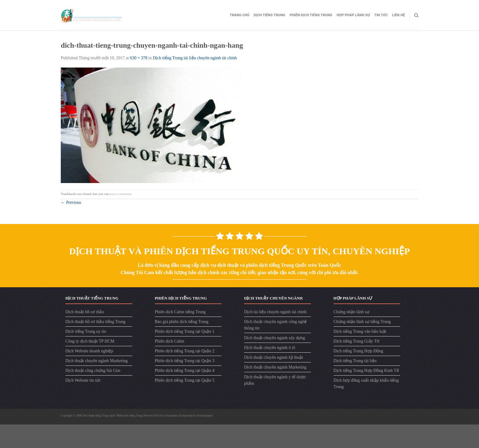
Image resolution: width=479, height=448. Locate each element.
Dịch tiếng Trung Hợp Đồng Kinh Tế (366, 371)
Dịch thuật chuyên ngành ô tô (270, 348)
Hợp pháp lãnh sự (353, 15)
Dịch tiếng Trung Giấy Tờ (357, 341)
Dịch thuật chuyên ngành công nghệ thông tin (275, 325)
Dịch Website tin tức (83, 380)
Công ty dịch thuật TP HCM (90, 341)
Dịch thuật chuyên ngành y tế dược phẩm (275, 380)
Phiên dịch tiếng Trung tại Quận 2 (185, 351)
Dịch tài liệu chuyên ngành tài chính (275, 312)
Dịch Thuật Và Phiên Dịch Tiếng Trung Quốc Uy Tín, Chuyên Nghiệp (239, 251)
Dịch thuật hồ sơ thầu (85, 312)
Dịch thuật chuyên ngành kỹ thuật (274, 357)
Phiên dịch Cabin (170, 341)
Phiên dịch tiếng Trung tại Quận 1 (185, 331)
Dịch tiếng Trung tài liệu (355, 361)
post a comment (121, 194)
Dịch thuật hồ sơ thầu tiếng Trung (95, 322)
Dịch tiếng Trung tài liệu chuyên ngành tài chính (195, 58)
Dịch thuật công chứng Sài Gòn (93, 371)
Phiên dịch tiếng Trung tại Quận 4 (185, 371)
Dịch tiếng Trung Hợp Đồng (358, 351)
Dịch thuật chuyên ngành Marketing (97, 361)
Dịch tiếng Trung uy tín (86, 331)
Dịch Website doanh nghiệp (89, 351)
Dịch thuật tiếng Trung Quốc (100, 416)
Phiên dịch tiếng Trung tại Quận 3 (185, 361)
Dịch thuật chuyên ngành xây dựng (274, 338)
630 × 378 (139, 58)
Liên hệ (399, 15)
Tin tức (381, 15)
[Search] (416, 15)
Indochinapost (205, 416)
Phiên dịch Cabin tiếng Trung (180, 312)
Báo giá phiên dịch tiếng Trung (182, 322)
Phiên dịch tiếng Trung (311, 15)
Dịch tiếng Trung (270, 15)
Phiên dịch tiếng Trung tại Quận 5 (185, 380)
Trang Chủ (240, 15)
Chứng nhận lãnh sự (351, 312)
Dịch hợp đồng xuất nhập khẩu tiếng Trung (366, 384)
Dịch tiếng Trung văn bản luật (360, 331)
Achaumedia (171, 416)
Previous (71, 202)
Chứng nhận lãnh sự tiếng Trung (362, 322)
